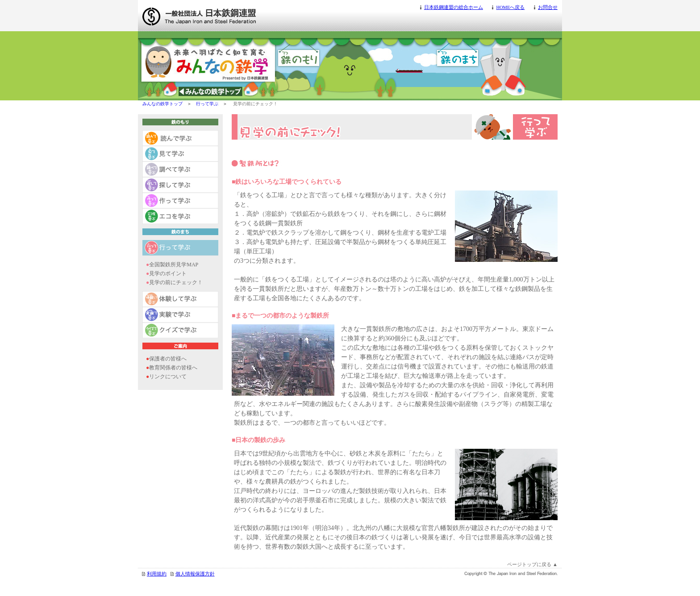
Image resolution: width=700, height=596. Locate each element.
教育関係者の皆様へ (173, 368)
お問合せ (548, 7)
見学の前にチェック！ (176, 282)
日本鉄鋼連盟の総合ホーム (454, 7)
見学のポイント (168, 273)
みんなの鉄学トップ (162, 104)
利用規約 (157, 574)
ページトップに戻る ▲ (532, 564)
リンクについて (168, 377)
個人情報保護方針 (195, 574)
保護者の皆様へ (168, 359)
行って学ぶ (207, 104)
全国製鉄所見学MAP (174, 265)
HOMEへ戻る (510, 7)
